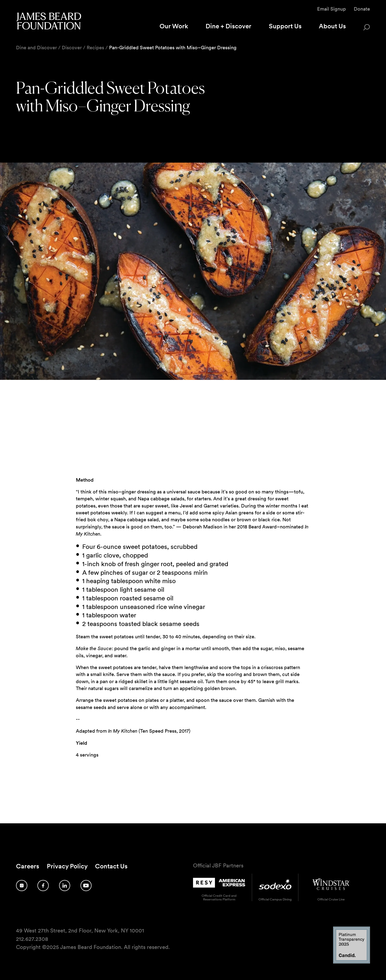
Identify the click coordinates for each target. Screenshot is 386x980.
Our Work (174, 26)
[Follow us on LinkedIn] (65, 885)
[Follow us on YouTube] (86, 885)
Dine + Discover (228, 26)
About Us (332, 26)
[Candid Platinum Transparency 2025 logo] (352, 962)
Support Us (285, 26)
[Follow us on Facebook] (43, 885)
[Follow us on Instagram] (22, 885)
